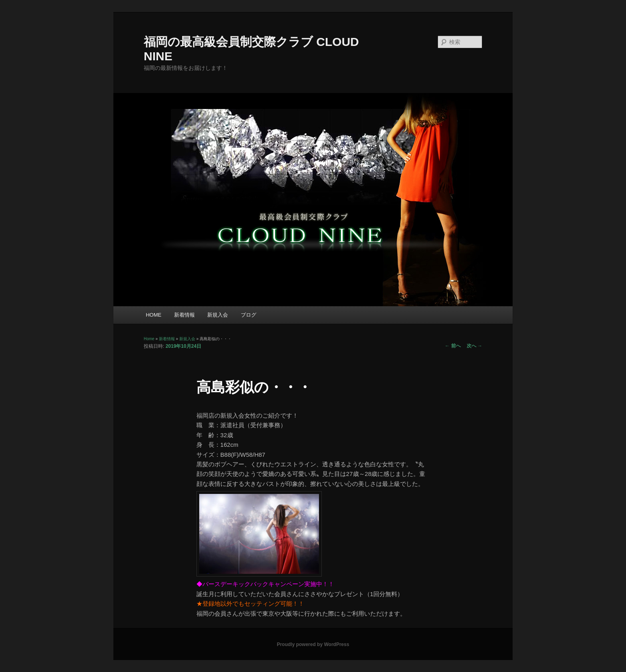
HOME (154, 315)
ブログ (249, 315)
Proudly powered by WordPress (313, 644)
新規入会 (218, 315)
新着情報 (184, 315)
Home (149, 339)
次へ (474, 346)
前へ (453, 346)
